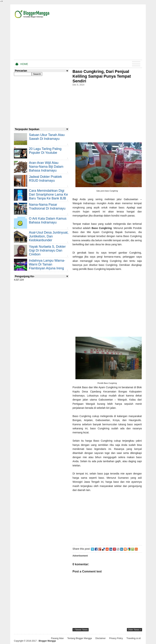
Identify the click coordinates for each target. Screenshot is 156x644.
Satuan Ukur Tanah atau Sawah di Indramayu (47, 137)
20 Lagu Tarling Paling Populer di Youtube (45, 151)
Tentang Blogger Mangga (80, 638)
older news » (134, 630)
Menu (136, 64)
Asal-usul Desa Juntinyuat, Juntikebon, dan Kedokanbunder (49, 236)
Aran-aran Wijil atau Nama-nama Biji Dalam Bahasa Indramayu (46, 167)
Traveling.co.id (133, 638)
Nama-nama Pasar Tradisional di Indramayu (47, 207)
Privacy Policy (116, 638)
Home (24, 64)
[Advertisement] (99, 33)
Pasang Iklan (57, 638)
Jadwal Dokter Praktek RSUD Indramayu (45, 179)
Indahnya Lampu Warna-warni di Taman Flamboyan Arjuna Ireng (47, 264)
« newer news (81, 630)
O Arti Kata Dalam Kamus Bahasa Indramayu (48, 220)
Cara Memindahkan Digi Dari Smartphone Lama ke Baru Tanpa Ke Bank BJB (48, 194)
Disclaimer (101, 638)
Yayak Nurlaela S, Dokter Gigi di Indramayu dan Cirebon (47, 250)
